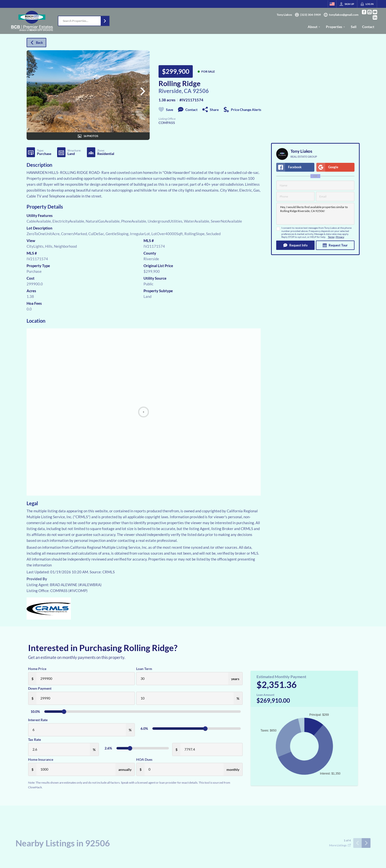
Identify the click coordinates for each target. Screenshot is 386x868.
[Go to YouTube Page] (375, 12)
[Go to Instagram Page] (370, 12)
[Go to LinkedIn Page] (375, 17)
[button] (105, 21)
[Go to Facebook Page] (364, 12)
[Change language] (332, 4)
